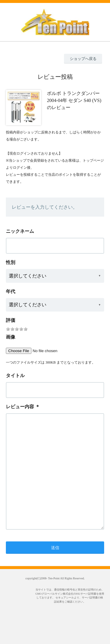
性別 (11, 262)
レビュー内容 (20, 407)
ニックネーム (20, 231)
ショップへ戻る (83, 59)
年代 (11, 291)
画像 (11, 337)
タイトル (15, 375)
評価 (11, 320)
